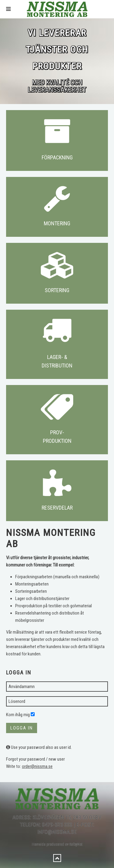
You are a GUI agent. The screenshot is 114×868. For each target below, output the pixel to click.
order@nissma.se (37, 766)
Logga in (22, 728)
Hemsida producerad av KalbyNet (57, 838)
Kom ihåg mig (18, 715)
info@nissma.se (57, 826)
